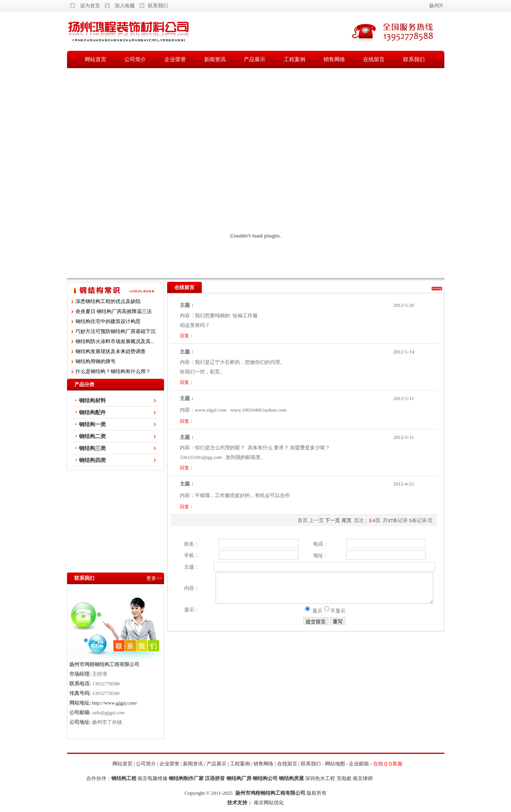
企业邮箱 (359, 764)
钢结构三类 (92, 448)
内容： (184, 591)
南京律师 (363, 778)
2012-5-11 (404, 398)
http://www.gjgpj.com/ (115, 703)
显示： (184, 615)
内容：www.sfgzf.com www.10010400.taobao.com (233, 410)
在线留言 (374, 59)
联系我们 (158, 6)
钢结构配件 (92, 413)
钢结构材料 (92, 401)
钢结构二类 (92, 436)
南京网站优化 (269, 803)
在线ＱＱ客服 (388, 764)
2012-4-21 (404, 484)
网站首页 (95, 59)
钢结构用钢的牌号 (95, 361)
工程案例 (295, 59)
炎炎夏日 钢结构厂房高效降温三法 (114, 311)
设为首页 (90, 6)
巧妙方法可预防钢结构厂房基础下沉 (116, 331)
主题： (184, 567)
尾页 (347, 520)
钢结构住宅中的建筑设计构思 (108, 321)
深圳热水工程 (320, 778)
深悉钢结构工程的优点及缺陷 (108, 301)
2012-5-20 (404, 305)
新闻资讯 (215, 59)
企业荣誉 (175, 59)
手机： (184, 555)
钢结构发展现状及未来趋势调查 (111, 351)
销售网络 (334, 59)
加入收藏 (125, 6)
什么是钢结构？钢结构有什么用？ (113, 371)
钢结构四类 (92, 460)
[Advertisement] (256, 126)
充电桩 (344, 778)
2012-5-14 (404, 352)
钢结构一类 (92, 424)
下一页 (333, 520)
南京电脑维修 (152, 778)
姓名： (184, 544)
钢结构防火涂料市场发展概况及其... (115, 341)
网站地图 (335, 764)
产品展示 (255, 59)
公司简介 (135, 59)
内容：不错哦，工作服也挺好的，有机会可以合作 (235, 495)
